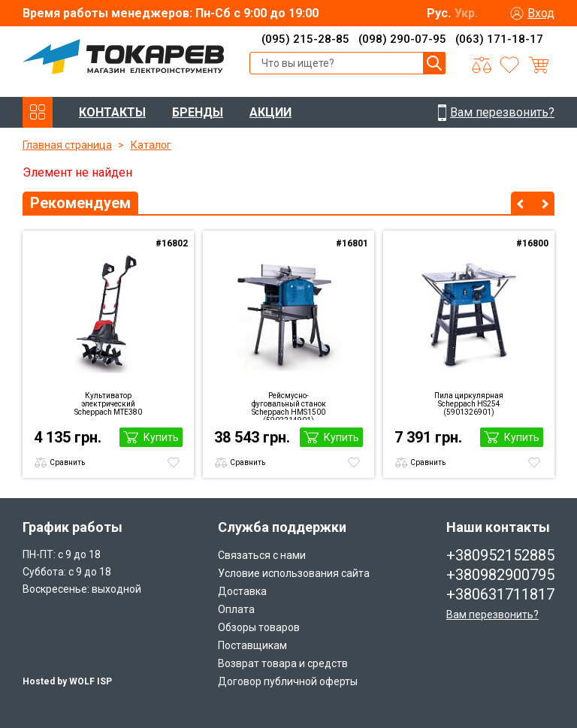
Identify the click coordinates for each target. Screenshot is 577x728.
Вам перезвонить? (492, 615)
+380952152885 (500, 555)
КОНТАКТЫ (112, 112)
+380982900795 (500, 575)
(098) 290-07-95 (402, 39)
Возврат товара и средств (283, 663)
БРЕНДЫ (198, 112)
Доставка (242, 591)
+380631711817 (500, 594)
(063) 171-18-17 (499, 39)
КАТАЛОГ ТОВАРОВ (38, 112)
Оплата (236, 609)
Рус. (439, 13)
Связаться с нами (262, 555)
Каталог (151, 145)
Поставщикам (252, 645)
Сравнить (67, 462)
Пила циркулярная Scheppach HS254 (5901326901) (469, 404)
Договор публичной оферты (288, 681)
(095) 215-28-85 (305, 39)
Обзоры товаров (259, 627)
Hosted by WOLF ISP (67, 681)
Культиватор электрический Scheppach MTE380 (108, 404)
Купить (161, 437)
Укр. (466, 13)
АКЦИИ (270, 112)
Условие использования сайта (294, 573)
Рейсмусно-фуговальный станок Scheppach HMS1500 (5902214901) (289, 406)
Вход (541, 13)
